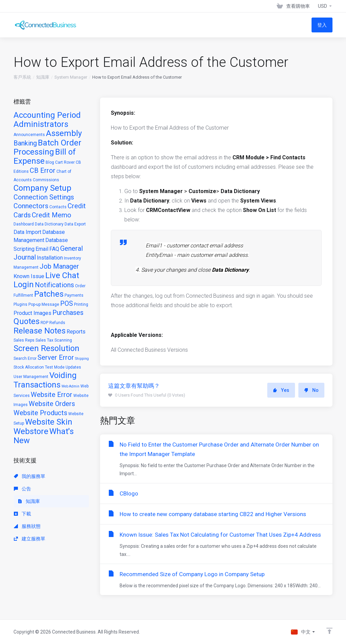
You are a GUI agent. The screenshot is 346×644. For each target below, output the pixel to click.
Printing (81, 304)
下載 (22, 514)
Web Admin (70, 386)
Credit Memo (52, 215)
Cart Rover (65, 162)
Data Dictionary (49, 224)
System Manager (71, 77)
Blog (50, 162)
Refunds (57, 323)
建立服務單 (30, 539)
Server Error (56, 357)
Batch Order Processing (47, 147)
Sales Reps (24, 340)
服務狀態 (27, 526)
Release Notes (40, 331)
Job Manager (59, 266)
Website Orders (52, 404)
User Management (31, 377)
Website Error (52, 395)
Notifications (54, 285)
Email (42, 249)
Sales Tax (44, 340)
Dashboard (24, 224)
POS (67, 303)
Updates (73, 367)
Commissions (46, 180)
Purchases (68, 313)
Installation (50, 258)
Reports (76, 332)
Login (24, 285)
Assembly (64, 133)
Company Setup (42, 188)
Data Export (75, 224)
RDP (44, 323)
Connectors (31, 206)
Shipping (82, 359)
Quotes (27, 321)
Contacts (58, 207)
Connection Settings (44, 197)
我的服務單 (30, 476)
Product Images (32, 313)
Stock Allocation (29, 367)
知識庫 (43, 77)
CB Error (43, 170)
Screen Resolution (46, 348)
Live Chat (62, 275)
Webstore (31, 431)
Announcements (29, 135)
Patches (49, 294)
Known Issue (29, 276)
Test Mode (55, 367)
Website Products (40, 413)
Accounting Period (47, 115)
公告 (22, 489)
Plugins (20, 304)
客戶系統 (22, 77)
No (311, 390)
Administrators (41, 124)
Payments (74, 295)
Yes (281, 390)
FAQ (54, 249)
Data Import (27, 232)
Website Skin (49, 422)
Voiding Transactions (45, 380)
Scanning (63, 340)
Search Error (25, 358)
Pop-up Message (44, 304)
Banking (25, 143)
